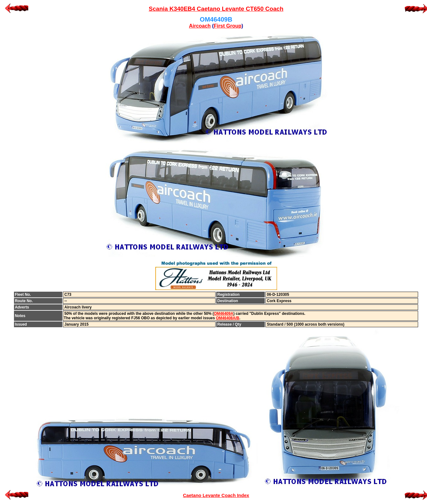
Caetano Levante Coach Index (216, 495)
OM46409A (224, 314)
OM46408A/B (227, 318)
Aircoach (200, 26)
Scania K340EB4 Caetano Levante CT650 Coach (216, 9)
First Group (227, 26)
